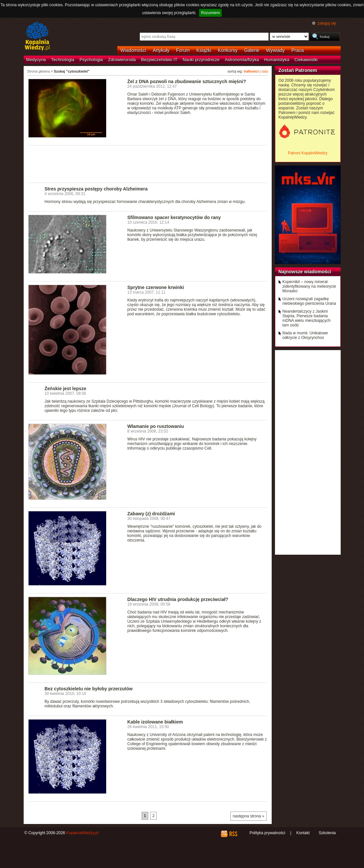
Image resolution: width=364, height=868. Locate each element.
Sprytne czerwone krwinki (156, 287)
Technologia (63, 60)
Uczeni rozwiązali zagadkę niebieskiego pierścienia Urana (309, 301)
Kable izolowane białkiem (155, 722)
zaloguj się (327, 23)
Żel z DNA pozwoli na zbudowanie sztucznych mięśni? (187, 81)
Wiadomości (133, 50)
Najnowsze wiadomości (305, 272)
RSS (233, 834)
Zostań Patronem (298, 70)
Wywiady (275, 50)
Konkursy (228, 50)
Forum (183, 50)
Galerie (252, 50)
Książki (204, 50)
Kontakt (303, 833)
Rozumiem (210, 13)
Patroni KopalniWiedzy (308, 153)
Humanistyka (277, 60)
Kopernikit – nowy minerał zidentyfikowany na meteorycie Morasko (309, 286)
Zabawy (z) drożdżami (151, 514)
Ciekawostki (306, 60)
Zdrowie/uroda (122, 60)
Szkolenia (327, 833)
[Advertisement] (148, 164)
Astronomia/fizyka (242, 60)
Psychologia (91, 60)
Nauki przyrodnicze (201, 60)
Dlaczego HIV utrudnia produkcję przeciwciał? (178, 599)
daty (265, 71)
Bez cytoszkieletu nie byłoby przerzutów (89, 689)
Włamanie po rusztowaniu (156, 426)
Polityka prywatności (267, 833)
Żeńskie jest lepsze (66, 389)
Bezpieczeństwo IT (159, 60)
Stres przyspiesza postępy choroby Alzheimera (96, 189)
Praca (298, 50)
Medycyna (36, 60)
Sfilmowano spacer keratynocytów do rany (174, 217)
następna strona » (248, 816)
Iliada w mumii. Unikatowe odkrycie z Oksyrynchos (305, 335)
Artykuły (161, 50)
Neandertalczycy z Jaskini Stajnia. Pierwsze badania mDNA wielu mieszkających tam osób (307, 318)
